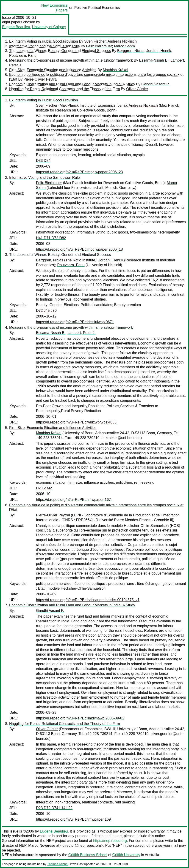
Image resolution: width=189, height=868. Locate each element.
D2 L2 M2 (44, 488)
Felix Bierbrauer (99, 46)
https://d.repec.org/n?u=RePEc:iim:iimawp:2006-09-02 (80, 718)
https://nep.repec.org (110, 841)
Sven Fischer (95, 41)
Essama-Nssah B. (154, 60)
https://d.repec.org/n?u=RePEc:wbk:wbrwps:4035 (76, 422)
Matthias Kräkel (115, 70)
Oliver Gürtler (137, 89)
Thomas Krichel (58, 864)
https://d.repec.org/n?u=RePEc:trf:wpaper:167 (73, 500)
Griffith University (126, 855)
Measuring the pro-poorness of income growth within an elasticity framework (71, 60)
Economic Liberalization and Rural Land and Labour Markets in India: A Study (72, 84)
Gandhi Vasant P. (155, 84)
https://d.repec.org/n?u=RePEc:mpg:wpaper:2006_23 (79, 172)
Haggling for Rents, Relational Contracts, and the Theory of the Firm (65, 89)
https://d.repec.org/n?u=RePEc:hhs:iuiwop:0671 (75, 322)
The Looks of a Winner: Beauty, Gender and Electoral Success (60, 51)
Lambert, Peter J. (82, 333)
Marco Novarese (42, 845)
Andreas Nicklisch (122, 41)
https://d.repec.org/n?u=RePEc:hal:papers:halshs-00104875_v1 (88, 600)
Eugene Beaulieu (16, 27)
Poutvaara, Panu (23, 56)
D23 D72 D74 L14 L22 (54, 808)
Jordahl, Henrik (159, 51)
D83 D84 (43, 161)
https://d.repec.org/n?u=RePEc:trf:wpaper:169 (73, 819)
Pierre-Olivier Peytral (41, 79)
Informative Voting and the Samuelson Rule (44, 46)
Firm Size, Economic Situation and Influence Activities (53, 70)
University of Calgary (49, 27)
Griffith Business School (88, 855)
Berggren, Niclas (131, 51)
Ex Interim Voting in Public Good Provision (44, 41)
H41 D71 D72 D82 (51, 238)
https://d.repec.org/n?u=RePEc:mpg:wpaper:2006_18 (79, 249)
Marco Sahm (124, 46)
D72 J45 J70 (46, 311)
